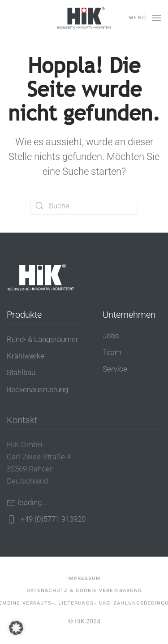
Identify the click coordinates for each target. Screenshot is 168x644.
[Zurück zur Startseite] (84, 18)
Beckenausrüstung (37, 389)
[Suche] (84, 206)
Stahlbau (21, 372)
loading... (32, 502)
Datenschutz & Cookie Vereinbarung (84, 590)
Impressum (84, 578)
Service (115, 369)
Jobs (111, 336)
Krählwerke (26, 356)
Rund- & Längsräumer (43, 339)
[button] (145, 18)
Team (112, 352)
